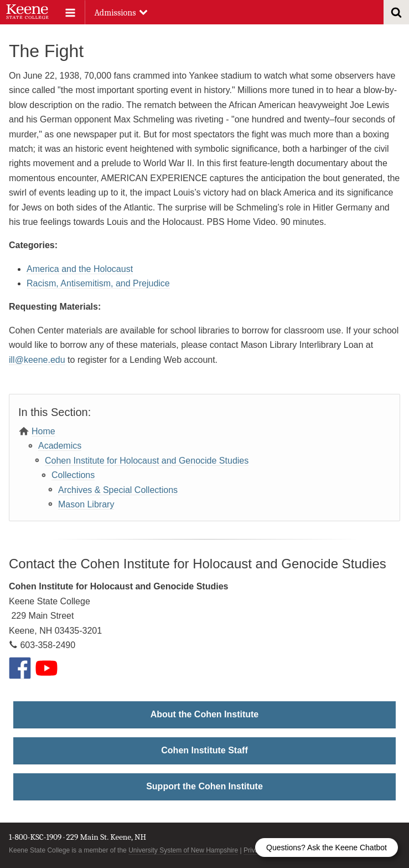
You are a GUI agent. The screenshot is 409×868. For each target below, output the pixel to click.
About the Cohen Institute (205, 714)
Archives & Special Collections (118, 490)
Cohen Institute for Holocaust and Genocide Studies (147, 461)
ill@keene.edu (37, 360)
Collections (73, 475)
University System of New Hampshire (183, 850)
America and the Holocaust (80, 269)
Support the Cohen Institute (204, 786)
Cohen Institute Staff (204, 750)
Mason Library (86, 504)
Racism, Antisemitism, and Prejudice (98, 283)
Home (43, 431)
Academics (60, 446)
